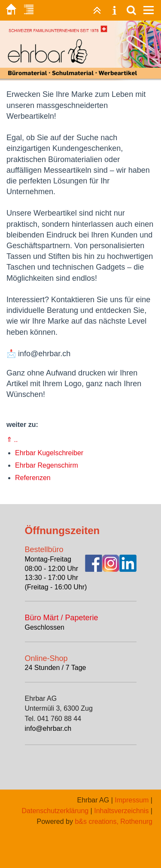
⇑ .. (12, 440)
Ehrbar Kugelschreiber (49, 453)
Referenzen (33, 478)
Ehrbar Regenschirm (47, 465)
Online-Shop (46, 658)
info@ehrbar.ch (48, 728)
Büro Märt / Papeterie (62, 618)
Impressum (132, 800)
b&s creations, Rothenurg (114, 821)
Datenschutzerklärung (55, 811)
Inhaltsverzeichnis (121, 811)
